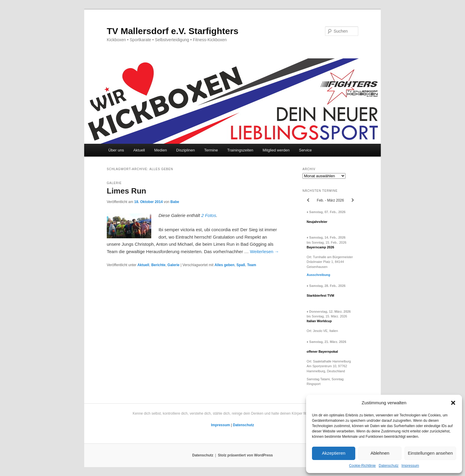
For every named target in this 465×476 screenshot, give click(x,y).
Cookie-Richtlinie (362, 466)
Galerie (174, 265)
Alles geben (224, 265)
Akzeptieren (333, 453)
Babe (175, 202)
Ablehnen (380, 453)
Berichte (158, 265)
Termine (211, 150)
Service (305, 150)
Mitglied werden (276, 150)
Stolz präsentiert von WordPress (245, 455)
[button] (453, 403)
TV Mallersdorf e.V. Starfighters (173, 31)
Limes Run (126, 191)
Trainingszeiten (240, 150)
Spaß (241, 265)
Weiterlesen (265, 251)
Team (251, 265)
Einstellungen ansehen (430, 453)
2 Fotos (209, 215)
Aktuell (139, 150)
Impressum (410, 466)
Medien (161, 150)
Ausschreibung (318, 275)
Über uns (116, 150)
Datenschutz (389, 466)
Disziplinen (185, 150)
